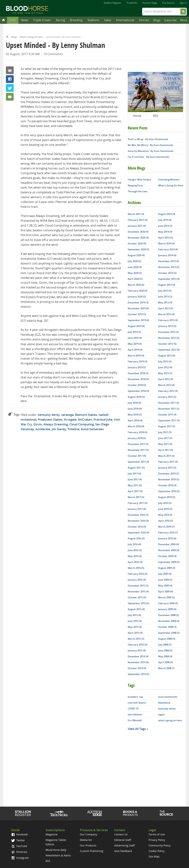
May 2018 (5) (135, 415)
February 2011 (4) (168, 462)
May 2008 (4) (165, 656)
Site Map (154, 856)
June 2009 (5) (165, 580)
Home (7, 36)
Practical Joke (103, 420)
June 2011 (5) (165, 438)
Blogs (157, 20)
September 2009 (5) (169, 562)
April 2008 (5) (166, 662)
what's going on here (170, 720)
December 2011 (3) (169, 403)
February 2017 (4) (138, 503)
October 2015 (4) (137, 597)
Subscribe (170, 20)
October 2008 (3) (167, 627)
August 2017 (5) (136, 468)
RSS (156, 116)
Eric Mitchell (135, 720)
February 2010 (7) (168, 533)
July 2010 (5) (165, 503)
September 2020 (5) (138, 249)
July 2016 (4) (134, 544)
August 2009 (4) (167, 568)
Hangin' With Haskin (139, 180)
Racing (61, 20)
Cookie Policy (157, 851)
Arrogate (70, 420)
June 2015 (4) (135, 621)
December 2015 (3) (138, 586)
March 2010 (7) (166, 527)
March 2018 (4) (136, 426)
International (125, 20)
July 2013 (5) (165, 291)
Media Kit (86, 840)
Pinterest (19, 852)
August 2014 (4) (167, 214)
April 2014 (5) (166, 238)
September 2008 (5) (169, 633)
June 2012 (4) (165, 367)
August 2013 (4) (167, 285)
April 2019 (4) (135, 350)
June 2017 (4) (135, 479)
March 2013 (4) (166, 314)
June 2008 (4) (165, 650)
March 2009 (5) (166, 597)
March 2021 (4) (136, 214)
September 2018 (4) (138, 391)
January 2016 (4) (137, 580)
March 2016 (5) (136, 568)
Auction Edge (150, 3)
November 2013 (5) (169, 267)
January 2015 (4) (137, 650)
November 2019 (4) (138, 308)
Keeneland (164, 703)
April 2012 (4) (166, 379)
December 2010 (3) (169, 474)
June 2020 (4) (135, 267)
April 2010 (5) (166, 521)
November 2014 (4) (138, 662)
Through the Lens (138, 191)
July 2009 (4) (165, 574)
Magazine (52, 834)
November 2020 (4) (138, 238)
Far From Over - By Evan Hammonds (148, 157)
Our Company (89, 834)
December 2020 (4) (138, 232)
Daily (13, 20)
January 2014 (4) (167, 255)
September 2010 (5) (169, 491)
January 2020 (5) (137, 297)
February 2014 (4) (168, 249)
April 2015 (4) (135, 633)
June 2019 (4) (135, 338)
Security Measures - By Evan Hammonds (151, 151)
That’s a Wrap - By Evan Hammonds (148, 139)
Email (10, 70)
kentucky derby (49, 415)
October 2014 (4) (137, 668)
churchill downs (137, 703)
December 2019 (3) (138, 302)
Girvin (38, 424)
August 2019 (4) (136, 326)
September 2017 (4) (138, 462)
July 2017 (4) (134, 474)
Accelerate (43, 429)
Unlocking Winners (169, 180)
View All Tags (137, 729)
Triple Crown (42, 20)
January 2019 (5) (137, 367)
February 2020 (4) (138, 291)
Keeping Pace (135, 185)
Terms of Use (157, 834)
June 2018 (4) (135, 409)
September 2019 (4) (138, 320)
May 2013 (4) (165, 302)
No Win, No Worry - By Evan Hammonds (150, 145)
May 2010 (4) (165, 515)
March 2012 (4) (166, 385)
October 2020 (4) (137, 243)
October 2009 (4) (167, 556)
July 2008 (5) (165, 645)
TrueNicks (132, 3)
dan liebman (135, 714)
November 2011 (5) (169, 409)
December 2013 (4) (169, 261)
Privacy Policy (157, 840)
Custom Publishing (92, 851)
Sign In (183, 3)
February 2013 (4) (168, 320)
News (25, 20)
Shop (130, 813)
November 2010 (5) (169, 479)
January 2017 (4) (137, 509)
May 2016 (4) (135, 556)
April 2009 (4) (166, 592)
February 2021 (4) (138, 220)
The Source (168, 3)
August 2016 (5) (136, 538)
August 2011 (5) (167, 426)
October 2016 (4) (137, 527)
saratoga (67, 415)
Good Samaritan (92, 429)
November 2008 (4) (169, 621)
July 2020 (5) (134, 261)
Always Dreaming (56, 424)
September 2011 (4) (169, 420)
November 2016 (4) (138, 521)
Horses (144, 20)
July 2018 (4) (134, 403)
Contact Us (121, 834)
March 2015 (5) (136, 639)
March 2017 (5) (136, 497)
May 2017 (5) (135, 485)
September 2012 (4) (169, 350)
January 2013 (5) (167, 326)
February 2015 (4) (138, 645)
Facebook (10, 79)
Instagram (20, 858)
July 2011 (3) (165, 432)
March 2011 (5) (166, 456)
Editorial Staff (123, 840)
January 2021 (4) (137, 226)
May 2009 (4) (165, 586)
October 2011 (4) (167, 415)
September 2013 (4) (169, 279)
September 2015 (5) (138, 603)
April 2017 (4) (135, 491)
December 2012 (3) (169, 332)
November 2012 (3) (169, 338)
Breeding (76, 20)
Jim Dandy (59, 429)
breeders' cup (135, 697)
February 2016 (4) (138, 574)
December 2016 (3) (138, 515)
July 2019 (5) (134, 332)
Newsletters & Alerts (58, 855)
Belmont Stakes (86, 415)
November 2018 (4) (138, 379)
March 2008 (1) (166, 668)
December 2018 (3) (138, 373)
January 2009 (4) (167, 609)
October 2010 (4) (167, 485)
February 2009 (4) (168, 603)
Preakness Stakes (50, 420)
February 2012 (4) (168, 391)
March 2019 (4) (136, 356)
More (184, 20)
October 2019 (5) (137, 314)
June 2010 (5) (165, 509)
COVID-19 (133, 709)
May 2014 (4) (165, 232)
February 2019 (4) (138, 361)
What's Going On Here (31, 37)
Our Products (88, 845)
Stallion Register (112, 3)
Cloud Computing (82, 424)
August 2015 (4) (136, 609)
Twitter (10, 88)
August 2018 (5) (136, 397)
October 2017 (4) (137, 456)
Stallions (93, 20)
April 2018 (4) (135, 420)
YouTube (19, 846)
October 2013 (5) (167, 273)
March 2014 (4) (166, 243)
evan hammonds (168, 697)
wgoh (161, 714)
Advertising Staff (124, 845)
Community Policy (160, 845)
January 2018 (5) (137, 438)
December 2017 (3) (138, 444)
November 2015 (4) (138, 592)
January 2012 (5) (167, 397)
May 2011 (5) (165, 444)
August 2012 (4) (167, 356)
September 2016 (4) (138, 533)
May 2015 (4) (135, 627)
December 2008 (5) (169, 615)
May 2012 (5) (165, 373)
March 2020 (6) (136, 285)
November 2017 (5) (138, 450)
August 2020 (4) (136, 255)
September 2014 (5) (138, 674)
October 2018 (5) (137, 385)
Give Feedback (123, 851)
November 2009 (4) (169, 550)
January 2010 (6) (167, 538)
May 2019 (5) (135, 344)
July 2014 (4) (165, 220)
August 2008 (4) (167, 639)
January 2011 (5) (167, 468)
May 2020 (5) (135, 273)
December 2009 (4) (169, 544)
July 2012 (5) (165, 361)
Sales (108, 20)
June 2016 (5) (135, 550)
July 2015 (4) (134, 615)
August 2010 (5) (167, 497)
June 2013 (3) (165, 297)
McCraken (85, 420)
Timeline (73, 429)
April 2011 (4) (166, 450)
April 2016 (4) (135, 562)
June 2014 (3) (165, 226)
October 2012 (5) (167, 344)
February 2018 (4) (138, 432)
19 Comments (53, 54)
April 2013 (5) (166, 308)
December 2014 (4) (138, 656)
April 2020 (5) (135, 279)
